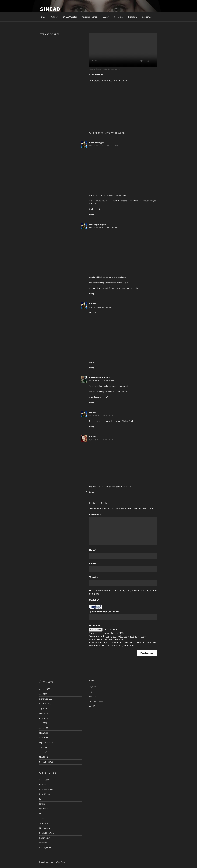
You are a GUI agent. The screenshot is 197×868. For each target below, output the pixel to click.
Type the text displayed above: (104, 611)
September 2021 (46, 743)
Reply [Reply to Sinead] (92, 492)
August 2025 (45, 689)
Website (93, 577)
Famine (42, 804)
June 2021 (43, 752)
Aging (106, 17)
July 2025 (43, 694)
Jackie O (43, 818)
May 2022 (43, 733)
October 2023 (45, 704)
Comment (95, 515)
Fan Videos (44, 809)
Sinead (50, 9)
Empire (42, 799)
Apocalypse (44, 780)
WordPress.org (95, 706)
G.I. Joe (93, 304)
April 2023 (43, 718)
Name (93, 550)
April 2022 (43, 738)
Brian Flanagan (97, 143)
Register (92, 687)
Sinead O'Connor (46, 843)
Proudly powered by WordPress (52, 862)
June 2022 (43, 728)
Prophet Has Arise (47, 833)
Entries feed (94, 696)
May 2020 (43, 757)
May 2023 (43, 713)
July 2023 (43, 709)
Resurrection (44, 838)
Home (42, 17)
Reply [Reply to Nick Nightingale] (92, 294)
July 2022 (43, 723)
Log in (92, 692)
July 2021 (43, 747)
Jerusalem (43, 823)
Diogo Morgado (45, 794)
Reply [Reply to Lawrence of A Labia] (92, 402)
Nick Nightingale (97, 224)
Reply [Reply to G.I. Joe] (92, 367)
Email (93, 564)
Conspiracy (147, 17)
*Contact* (54, 17)
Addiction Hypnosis (90, 17)
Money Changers (46, 828)
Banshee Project (46, 789)
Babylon (43, 784)
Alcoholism (118, 17)
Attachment (95, 625)
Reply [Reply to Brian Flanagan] (92, 214)
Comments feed (96, 701)
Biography (133, 17)
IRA (41, 814)
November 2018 (46, 762)
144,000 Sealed (70, 17)
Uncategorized (45, 848)
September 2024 (46, 699)
